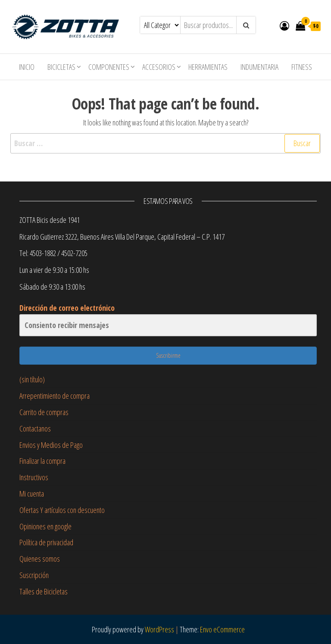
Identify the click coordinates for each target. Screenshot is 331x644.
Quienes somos (40, 559)
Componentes (109, 67)
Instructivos (34, 477)
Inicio (27, 67)
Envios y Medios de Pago (51, 445)
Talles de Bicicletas (44, 591)
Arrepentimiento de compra (55, 396)
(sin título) (32, 379)
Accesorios (159, 67)
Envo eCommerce (222, 629)
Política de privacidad (46, 542)
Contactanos (35, 428)
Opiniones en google (45, 526)
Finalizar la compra (42, 461)
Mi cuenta (32, 494)
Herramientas (208, 67)
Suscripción (34, 575)
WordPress (159, 629)
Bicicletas (61, 67)
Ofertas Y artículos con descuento (62, 510)
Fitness (302, 67)
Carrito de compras (44, 412)
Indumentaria (259, 67)
